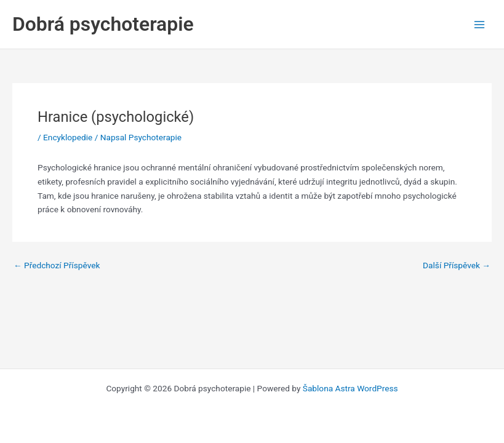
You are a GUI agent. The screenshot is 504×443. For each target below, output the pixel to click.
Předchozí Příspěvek (57, 266)
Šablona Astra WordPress (350, 388)
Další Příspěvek (457, 266)
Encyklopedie (68, 137)
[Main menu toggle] (480, 24)
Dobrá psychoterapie (103, 24)
